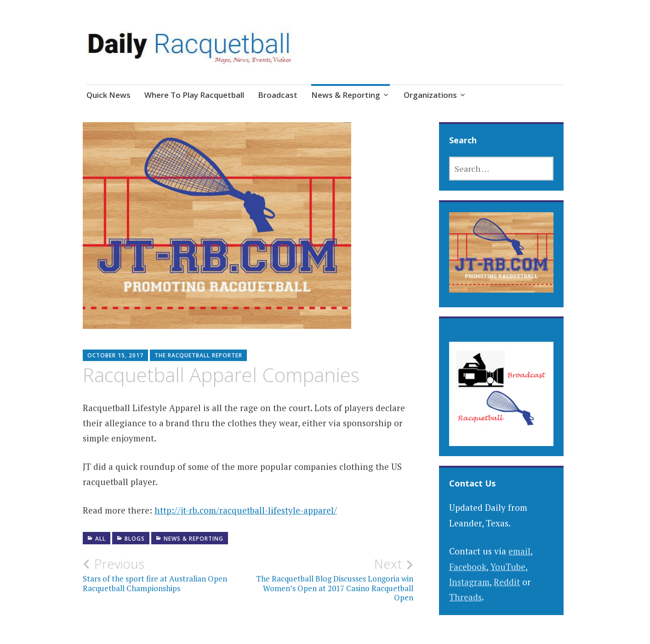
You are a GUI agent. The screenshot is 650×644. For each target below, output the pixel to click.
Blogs (135, 539)
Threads (465, 597)
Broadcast (278, 95)
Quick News (108, 95)
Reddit (507, 582)
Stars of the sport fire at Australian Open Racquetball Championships (165, 575)
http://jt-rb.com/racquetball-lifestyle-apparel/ (246, 510)
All (100, 539)
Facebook (468, 567)
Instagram (469, 582)
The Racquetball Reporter (198, 355)
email (519, 551)
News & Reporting (346, 95)
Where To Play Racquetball (194, 95)
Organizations (430, 95)
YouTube (508, 567)
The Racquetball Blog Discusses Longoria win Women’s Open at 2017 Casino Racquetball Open (330, 579)
